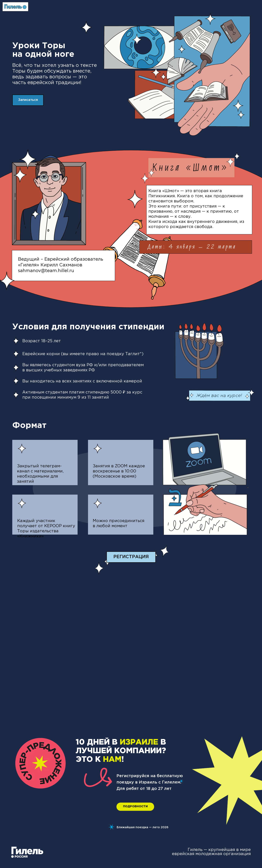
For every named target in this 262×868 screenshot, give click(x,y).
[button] (28, 100)
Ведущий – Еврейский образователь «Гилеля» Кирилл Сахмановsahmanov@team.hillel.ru (61, 265)
